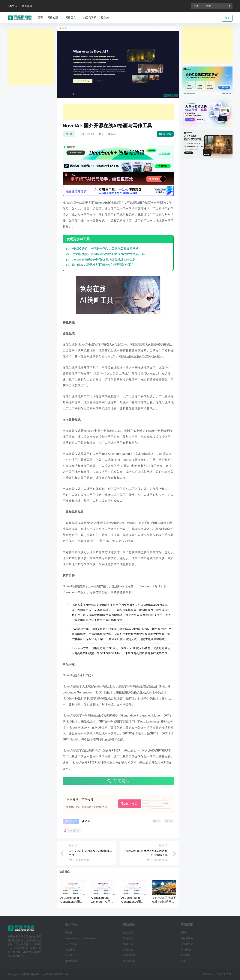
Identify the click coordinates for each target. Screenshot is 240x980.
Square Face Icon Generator (81, 938)
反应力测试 (71, 944)
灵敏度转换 (187, 938)
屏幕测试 (186, 955)
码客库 (69, 933)
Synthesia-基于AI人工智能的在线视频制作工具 (103, 265)
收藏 (86, 821)
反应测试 (128, 950)
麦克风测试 (71, 961)
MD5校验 (186, 950)
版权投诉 (12, 6)
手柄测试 (128, 938)
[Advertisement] (31, 57)
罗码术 (184, 933)
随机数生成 (187, 944)
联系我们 (27, 6)
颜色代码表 (129, 961)
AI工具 (69, 134)
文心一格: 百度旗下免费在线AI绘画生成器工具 (164, 902)
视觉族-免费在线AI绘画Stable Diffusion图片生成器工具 (108, 254)
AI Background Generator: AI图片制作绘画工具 (72, 902)
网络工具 (72, 18)
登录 (227, 18)
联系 (183, 961)
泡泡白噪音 (129, 955)
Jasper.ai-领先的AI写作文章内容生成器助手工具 (104, 259)
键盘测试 (70, 950)
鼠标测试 (70, 955)
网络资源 (54, 18)
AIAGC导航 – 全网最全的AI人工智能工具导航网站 (105, 249)
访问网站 (165, 134)
